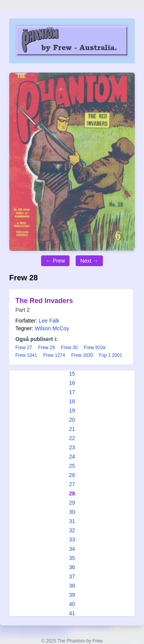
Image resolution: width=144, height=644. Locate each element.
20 (72, 420)
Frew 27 (24, 348)
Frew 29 (46, 348)
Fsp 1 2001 (111, 355)
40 (72, 604)
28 (72, 493)
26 (72, 475)
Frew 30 (69, 348)
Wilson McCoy (52, 328)
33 (72, 540)
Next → (89, 261)
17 (72, 392)
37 (72, 576)
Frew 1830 (82, 355)
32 (72, 530)
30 (72, 512)
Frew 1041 (26, 355)
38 (72, 586)
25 (72, 466)
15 (72, 374)
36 (72, 567)
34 (72, 549)
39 (72, 595)
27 (72, 484)
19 (72, 411)
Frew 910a (95, 348)
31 (72, 521)
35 (72, 558)
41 (72, 613)
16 (72, 383)
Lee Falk (49, 321)
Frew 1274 (54, 355)
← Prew (55, 261)
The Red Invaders (44, 301)
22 (72, 438)
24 (72, 457)
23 (72, 447)
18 (72, 401)
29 (72, 503)
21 (72, 429)
